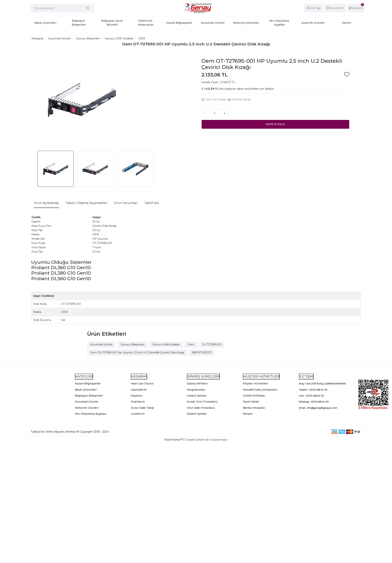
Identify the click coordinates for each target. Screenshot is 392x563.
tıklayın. (270, 89)
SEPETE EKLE (275, 124)
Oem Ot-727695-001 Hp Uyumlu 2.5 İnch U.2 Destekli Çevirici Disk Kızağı (137, 352)
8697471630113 (202, 352)
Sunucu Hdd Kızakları (166, 344)
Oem (191, 344)
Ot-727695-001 (212, 344)
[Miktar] (215, 113)
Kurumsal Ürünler (101, 344)
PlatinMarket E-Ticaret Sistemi (185, 440)
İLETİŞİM (306, 376)
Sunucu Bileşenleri (133, 344)
